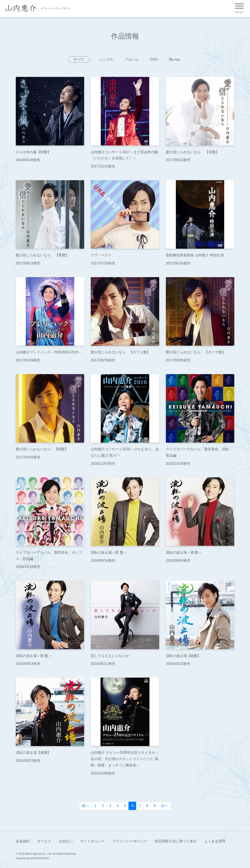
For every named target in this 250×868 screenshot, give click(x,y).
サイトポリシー (92, 841)
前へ (85, 806)
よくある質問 (215, 841)
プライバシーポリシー (130, 841)
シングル (106, 59)
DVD (154, 59)
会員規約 (23, 841)
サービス (44, 841)
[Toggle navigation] (239, 8)
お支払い (66, 841)
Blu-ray (174, 59)
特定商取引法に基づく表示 (176, 841)
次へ (165, 806)
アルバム (132, 59)
